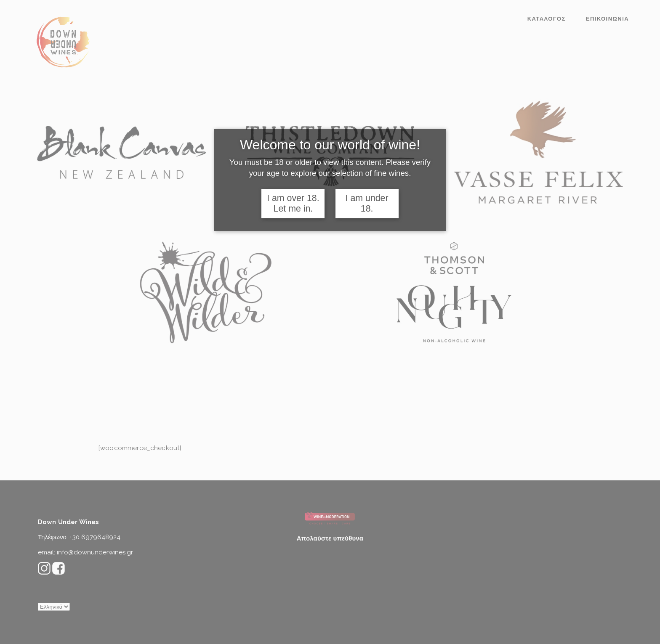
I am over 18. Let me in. (293, 203)
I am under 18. (367, 203)
